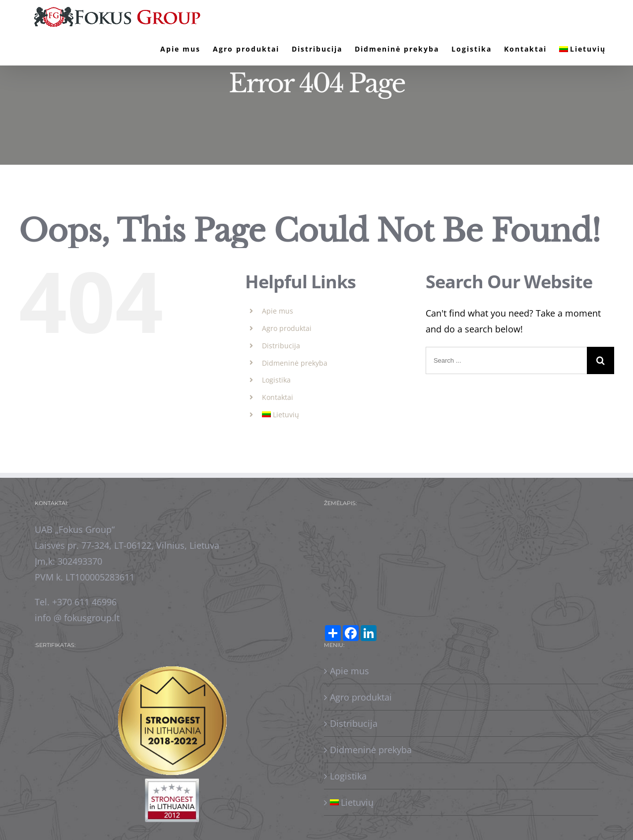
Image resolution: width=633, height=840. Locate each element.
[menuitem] (180, 49)
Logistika (276, 380)
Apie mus (278, 311)
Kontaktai (278, 397)
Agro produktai (287, 328)
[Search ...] (506, 360)
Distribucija (281, 346)
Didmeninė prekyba (295, 363)
